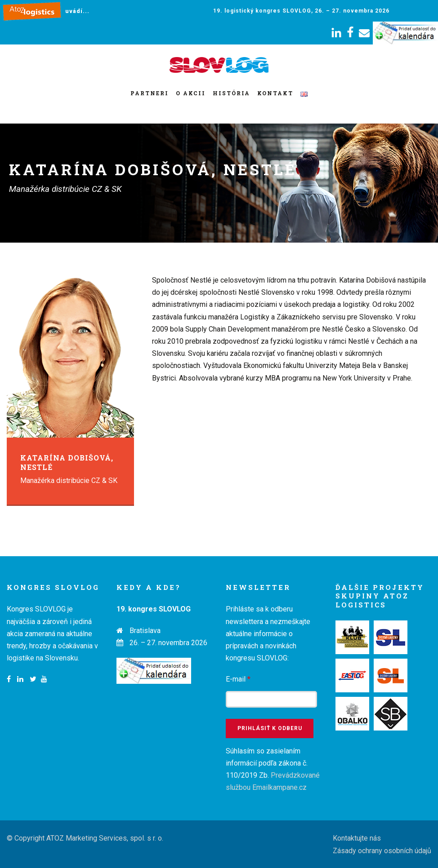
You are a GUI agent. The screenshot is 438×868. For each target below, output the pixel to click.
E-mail (238, 679)
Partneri (150, 93)
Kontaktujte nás (357, 838)
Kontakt (275, 93)
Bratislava (145, 631)
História (231, 93)
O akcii (191, 93)
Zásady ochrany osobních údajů (382, 851)
